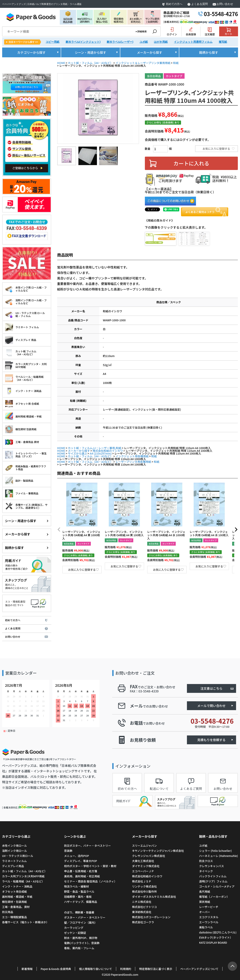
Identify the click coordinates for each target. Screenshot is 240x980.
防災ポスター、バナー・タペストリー (87, 846)
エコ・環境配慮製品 (15, 917)
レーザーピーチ (209, 907)
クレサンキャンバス (211, 866)
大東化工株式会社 (143, 861)
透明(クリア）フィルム (213, 881)
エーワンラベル (209, 922)
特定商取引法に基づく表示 (156, 969)
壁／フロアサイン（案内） (81, 922)
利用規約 (126, 969)
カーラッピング (74, 928)
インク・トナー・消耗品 (17, 886)
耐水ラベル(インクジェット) (83, 42)
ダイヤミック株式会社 (146, 866)
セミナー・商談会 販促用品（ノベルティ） (90, 881)
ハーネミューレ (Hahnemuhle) (219, 856)
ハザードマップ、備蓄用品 (81, 902)
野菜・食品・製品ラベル (79, 891)
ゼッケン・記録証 (75, 933)
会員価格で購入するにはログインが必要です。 (178, 140)
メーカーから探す (79, 451)
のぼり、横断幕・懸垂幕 (79, 912)
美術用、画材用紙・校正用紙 (82, 876)
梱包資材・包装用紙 (15, 902)
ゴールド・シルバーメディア (217, 886)
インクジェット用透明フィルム (193, 42)
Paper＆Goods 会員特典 (56, 969)
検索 (155, 31)
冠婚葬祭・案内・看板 (78, 897)
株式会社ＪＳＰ (142, 881)
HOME (61, 63)
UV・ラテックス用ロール (18, 856)
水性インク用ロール (15, 846)
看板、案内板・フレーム (79, 948)
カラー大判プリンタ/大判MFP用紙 (23, 876)
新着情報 (27, 969)
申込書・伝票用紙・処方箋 (81, 871)
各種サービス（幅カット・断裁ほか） (26, 922)
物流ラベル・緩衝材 (76, 886)
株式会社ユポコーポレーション (151, 917)
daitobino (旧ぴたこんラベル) (218, 932)
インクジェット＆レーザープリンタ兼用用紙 (143, 63)
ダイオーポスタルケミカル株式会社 (154, 897)
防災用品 (8, 912)
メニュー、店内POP (77, 856)
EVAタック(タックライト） (216, 937)
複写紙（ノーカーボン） (214, 897)
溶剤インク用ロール (15, 851)
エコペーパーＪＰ (143, 871)
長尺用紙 (205, 891)
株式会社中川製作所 (144, 891)
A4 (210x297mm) (101, 453)
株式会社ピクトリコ (144, 907)
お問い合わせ (225, 4)
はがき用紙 (161, 42)
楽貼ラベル (206, 927)
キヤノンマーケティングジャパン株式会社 (158, 851)
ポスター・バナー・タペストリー (85, 917)
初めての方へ (174, 4)
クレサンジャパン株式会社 (149, 856)
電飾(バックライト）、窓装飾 (82, 943)
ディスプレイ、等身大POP (80, 861)
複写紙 (223, 42)
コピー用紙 (52, 42)
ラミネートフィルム (14, 861)
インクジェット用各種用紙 (132, 456)
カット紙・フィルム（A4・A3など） (90, 63)
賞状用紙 (205, 902)
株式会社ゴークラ (143, 922)
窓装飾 (68, 851)
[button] (59, 530)
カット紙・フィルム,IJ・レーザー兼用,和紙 (95, 448)
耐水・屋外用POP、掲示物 (81, 938)
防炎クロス (206, 861)
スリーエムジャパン (144, 846)
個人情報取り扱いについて (96, 969)
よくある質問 (200, 4)
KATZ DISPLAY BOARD (213, 943)
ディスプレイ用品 (13, 866)
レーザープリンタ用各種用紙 (133, 462)
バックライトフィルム (213, 876)
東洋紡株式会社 (142, 912)
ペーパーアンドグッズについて (199, 969)
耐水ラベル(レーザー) (120, 42)
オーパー (205, 912)
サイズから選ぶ (77, 453)
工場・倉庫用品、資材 (16, 907)
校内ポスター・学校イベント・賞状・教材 (90, 866)
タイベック (206, 871)
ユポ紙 (144, 42)
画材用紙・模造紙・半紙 (17, 897)
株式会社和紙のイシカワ (108, 451)
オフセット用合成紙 (15, 891)
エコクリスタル (209, 917)
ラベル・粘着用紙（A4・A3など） (23, 881)
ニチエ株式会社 (142, 902)
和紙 (176, 63)
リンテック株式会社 (144, 886)
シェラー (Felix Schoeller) (215, 851)
